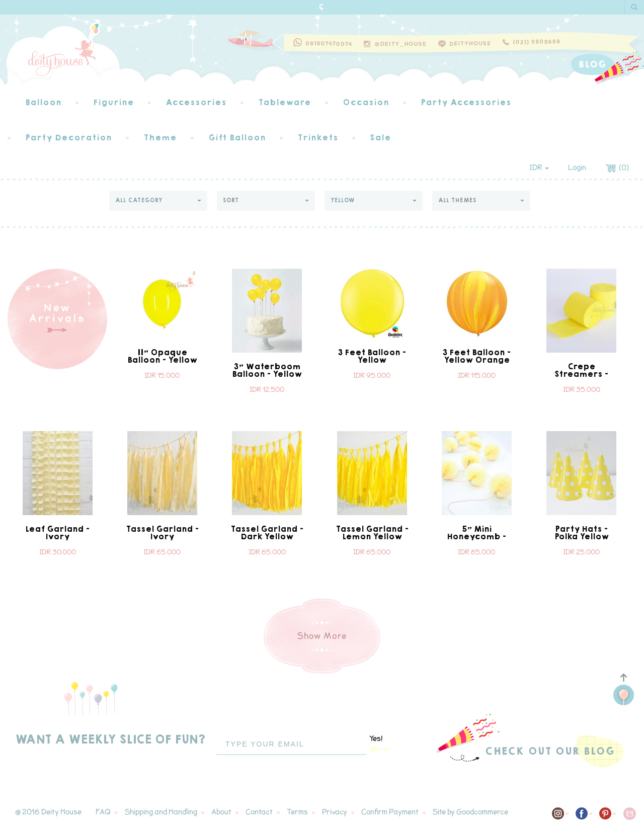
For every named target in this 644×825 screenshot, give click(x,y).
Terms (297, 812)
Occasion (366, 102)
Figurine (113, 102)
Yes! (380, 743)
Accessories (196, 102)
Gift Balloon (237, 138)
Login (577, 168)
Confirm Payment (390, 812)
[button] (158, 201)
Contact (259, 812)
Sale (380, 138)
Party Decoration (68, 138)
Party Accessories (466, 102)
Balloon (43, 102)
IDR (539, 168)
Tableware (285, 102)
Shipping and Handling (161, 812)
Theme (160, 138)
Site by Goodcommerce (470, 812)
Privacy (335, 812)
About (221, 812)
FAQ (103, 812)
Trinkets (318, 138)
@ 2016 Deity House (48, 812)
